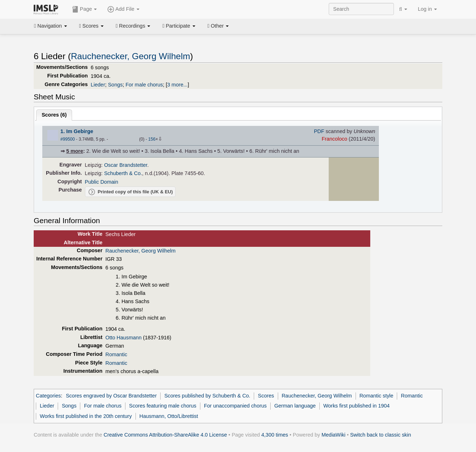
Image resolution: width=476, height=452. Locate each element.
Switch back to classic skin (381, 435)
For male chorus (144, 85)
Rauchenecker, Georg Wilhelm (131, 56)
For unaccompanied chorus (235, 406)
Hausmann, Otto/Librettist (169, 416)
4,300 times (275, 435)
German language (295, 406)
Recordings (133, 26)
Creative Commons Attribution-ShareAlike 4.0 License (165, 435)
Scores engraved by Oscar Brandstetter (111, 396)
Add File (123, 9)
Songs (115, 85)
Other (218, 26)
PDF (319, 131)
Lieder (98, 85)
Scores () (54, 115)
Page (85, 9)
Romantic (116, 354)
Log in (427, 9)
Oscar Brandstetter (125, 165)
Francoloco (334, 139)
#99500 (68, 139)
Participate (179, 26)
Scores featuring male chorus (163, 406)
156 (152, 139)
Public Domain (102, 182)
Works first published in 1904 (356, 406)
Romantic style (377, 396)
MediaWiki (334, 435)
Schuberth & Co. (123, 173)
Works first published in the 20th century (86, 416)
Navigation (51, 26)
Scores (91, 26)
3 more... (178, 85)
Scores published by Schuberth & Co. (207, 396)
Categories (48, 396)
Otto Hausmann (123, 338)
